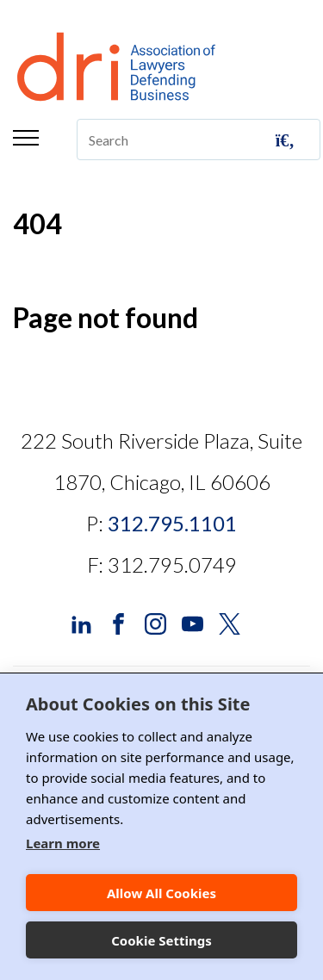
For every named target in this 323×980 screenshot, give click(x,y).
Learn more (63, 843)
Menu (26, 138)
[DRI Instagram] (155, 622)
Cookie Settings (161, 940)
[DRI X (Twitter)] (230, 622)
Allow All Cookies (161, 893)
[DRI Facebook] (118, 622)
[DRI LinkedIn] (81, 622)
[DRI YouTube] (193, 622)
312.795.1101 (172, 523)
